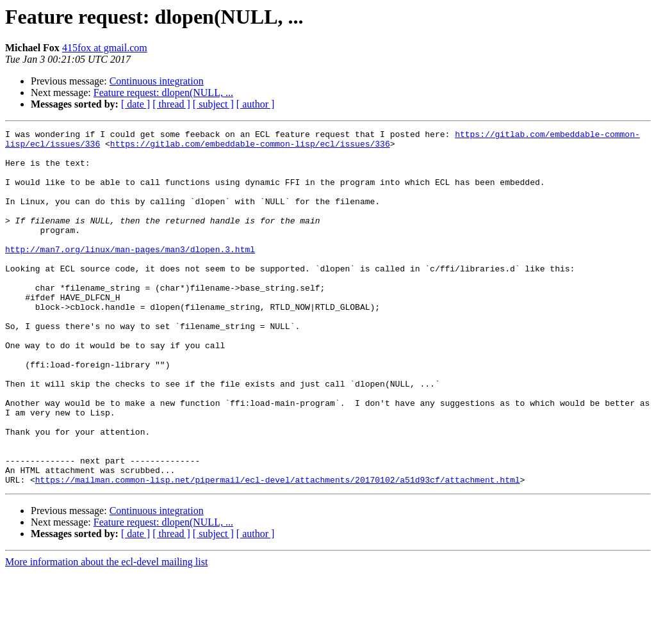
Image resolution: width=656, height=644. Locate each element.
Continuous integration (157, 81)
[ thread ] (171, 104)
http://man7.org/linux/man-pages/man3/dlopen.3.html (130, 274)
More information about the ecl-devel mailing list (106, 633)
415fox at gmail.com (105, 48)
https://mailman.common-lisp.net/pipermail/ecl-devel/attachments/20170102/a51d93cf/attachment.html (278, 551)
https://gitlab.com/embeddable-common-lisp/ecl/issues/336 (250, 147)
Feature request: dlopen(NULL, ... (163, 93)
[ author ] (256, 104)
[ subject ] (213, 104)
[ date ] (135, 104)
